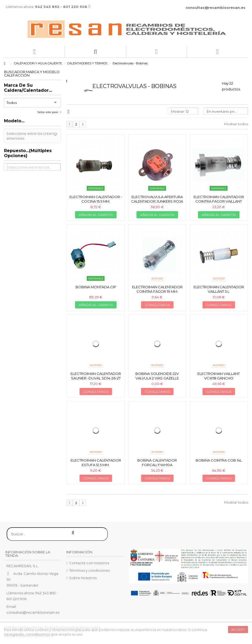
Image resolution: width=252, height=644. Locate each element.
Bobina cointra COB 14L (219, 460)
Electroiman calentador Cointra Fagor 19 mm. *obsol (157, 291)
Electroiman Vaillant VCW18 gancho (219, 376)
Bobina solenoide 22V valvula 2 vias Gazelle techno (157, 378)
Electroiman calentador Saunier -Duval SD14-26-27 (96, 376)
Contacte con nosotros (89, 563)
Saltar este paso (48, 112)
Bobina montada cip (96, 287)
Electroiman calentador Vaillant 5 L (219, 289)
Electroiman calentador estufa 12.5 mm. (96, 463)
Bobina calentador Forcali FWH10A (157, 463)
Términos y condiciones (89, 570)
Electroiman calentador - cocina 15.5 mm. (96, 199)
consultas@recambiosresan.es (215, 7)
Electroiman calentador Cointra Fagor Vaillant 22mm (219, 201)
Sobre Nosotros (83, 578)
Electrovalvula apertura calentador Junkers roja (157, 199)
